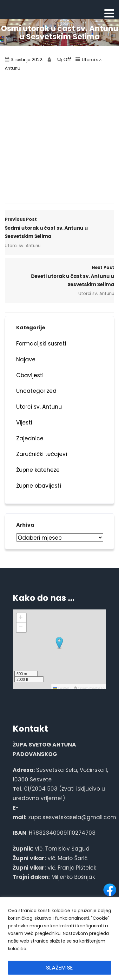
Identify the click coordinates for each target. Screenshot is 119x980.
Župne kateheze (38, 470)
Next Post (60, 277)
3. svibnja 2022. (27, 60)
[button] (59, 643)
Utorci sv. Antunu (23, 246)
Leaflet (61, 688)
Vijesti (24, 423)
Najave (26, 359)
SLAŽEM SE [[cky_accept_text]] (60, 968)
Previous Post (60, 228)
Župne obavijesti (39, 486)
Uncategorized (36, 391)
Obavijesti (30, 375)
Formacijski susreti (41, 344)
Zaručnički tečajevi (42, 454)
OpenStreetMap (91, 688)
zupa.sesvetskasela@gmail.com (72, 817)
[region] (60, 939)
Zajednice (30, 438)
